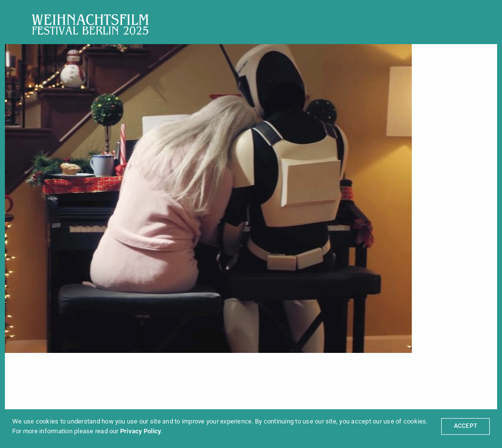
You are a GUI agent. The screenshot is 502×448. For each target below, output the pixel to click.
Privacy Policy (140, 431)
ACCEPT (465, 426)
